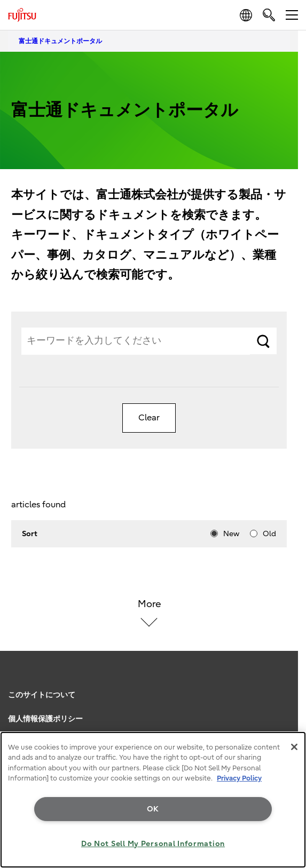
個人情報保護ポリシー (45, 719)
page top (287, 680)
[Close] (294, 747)
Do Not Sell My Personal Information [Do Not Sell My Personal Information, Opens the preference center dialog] (153, 844)
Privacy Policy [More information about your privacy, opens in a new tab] (239, 778)
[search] (269, 15)
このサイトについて (42, 695)
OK (153, 809)
